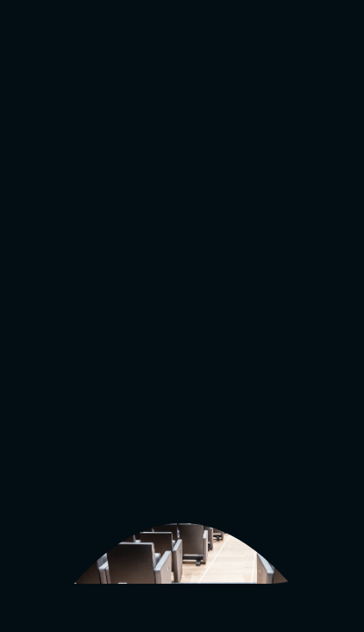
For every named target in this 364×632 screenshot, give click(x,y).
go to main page (80, 325)
